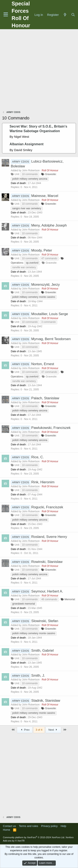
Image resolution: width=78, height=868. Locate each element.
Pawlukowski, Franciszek (51, 428)
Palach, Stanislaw (45, 398)
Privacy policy (49, 826)
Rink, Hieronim (43, 482)
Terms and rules (28, 826)
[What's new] (65, 15)
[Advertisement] (39, 70)
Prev (25, 730)
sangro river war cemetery (27, 208)
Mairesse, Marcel (45, 196)
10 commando (30, 174)
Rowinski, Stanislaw (47, 562)
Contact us (9, 826)
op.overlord (32, 263)
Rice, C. (37, 457)
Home (7, 830)
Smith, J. (38, 676)
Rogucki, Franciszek (47, 507)
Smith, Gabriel (42, 651)
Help (64, 826)
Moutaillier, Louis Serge (50, 314)
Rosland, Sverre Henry (49, 537)
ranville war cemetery (24, 267)
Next (53, 730)
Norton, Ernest (43, 364)
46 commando (49, 599)
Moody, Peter (42, 250)
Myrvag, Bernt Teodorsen (51, 339)
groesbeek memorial (24, 604)
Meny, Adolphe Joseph (49, 225)
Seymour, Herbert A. (47, 591)
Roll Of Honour (50, 170)
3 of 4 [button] (39, 730)
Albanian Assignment (27, 144)
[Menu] (6, 15)
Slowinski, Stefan (45, 621)
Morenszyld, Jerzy (45, 285)
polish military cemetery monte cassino (34, 297)
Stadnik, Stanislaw (46, 701)
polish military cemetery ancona (30, 179)
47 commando (49, 258)
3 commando (49, 322)
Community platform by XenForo (34, 837)
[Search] (73, 15)
